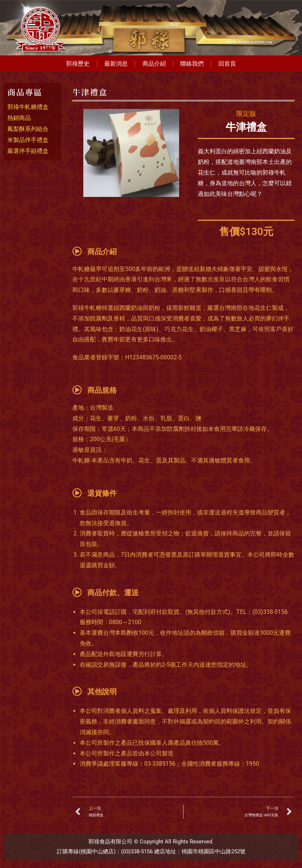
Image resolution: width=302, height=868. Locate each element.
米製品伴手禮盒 (28, 140)
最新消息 (116, 64)
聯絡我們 (193, 64)
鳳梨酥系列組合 (28, 129)
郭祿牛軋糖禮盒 (28, 107)
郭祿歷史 (77, 64)
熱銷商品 (19, 118)
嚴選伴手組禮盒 (28, 151)
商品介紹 (154, 64)
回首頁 (228, 64)
